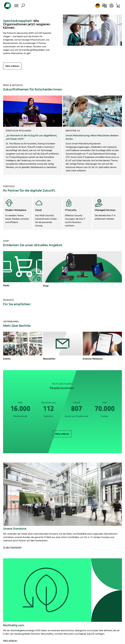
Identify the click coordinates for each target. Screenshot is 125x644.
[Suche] (23, 6)
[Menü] (16, 6)
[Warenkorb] (118, 6)
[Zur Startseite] (8, 6)
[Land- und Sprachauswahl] (98, 6)
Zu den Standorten (12, 547)
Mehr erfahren (12, 66)
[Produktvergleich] (104, 6)
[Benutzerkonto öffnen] (111, 6)
